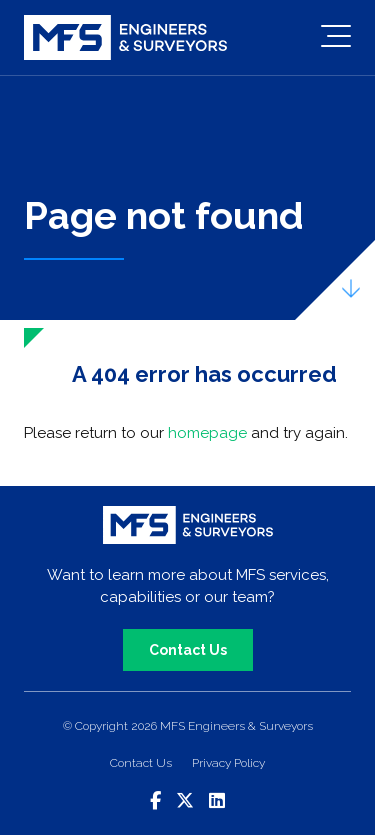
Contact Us (188, 650)
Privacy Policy (228, 763)
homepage (207, 433)
